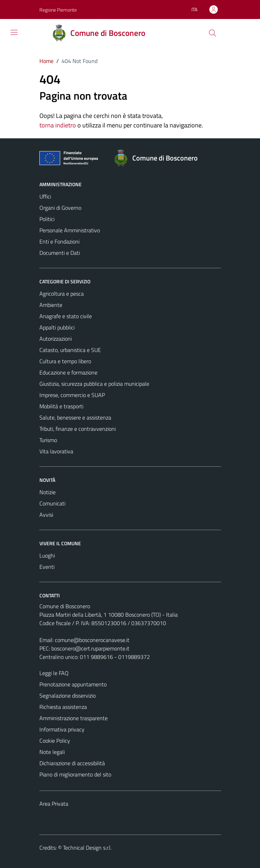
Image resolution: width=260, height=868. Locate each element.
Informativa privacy (62, 729)
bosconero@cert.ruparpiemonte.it (90, 648)
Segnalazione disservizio (68, 696)
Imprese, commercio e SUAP (72, 395)
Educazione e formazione (68, 372)
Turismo (48, 440)
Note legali (52, 752)
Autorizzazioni (56, 339)
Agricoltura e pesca (62, 294)
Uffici (45, 196)
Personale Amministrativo (70, 230)
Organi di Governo (60, 208)
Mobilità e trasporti (61, 406)
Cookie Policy (55, 741)
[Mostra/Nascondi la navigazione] (14, 32)
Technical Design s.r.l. (87, 848)
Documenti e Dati (60, 253)
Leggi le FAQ (54, 673)
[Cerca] (212, 33)
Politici (47, 219)
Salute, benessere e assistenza (75, 417)
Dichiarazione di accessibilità (72, 763)
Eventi (47, 567)
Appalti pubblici (57, 327)
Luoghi (47, 555)
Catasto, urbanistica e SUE (70, 350)
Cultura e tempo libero (65, 361)
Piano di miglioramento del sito (75, 774)
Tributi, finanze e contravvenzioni (78, 429)
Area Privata (54, 804)
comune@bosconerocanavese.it (92, 640)
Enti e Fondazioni (59, 241)
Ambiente (51, 305)
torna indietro (58, 125)
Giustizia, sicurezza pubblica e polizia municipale (94, 384)
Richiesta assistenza (63, 707)
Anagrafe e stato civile (66, 316)
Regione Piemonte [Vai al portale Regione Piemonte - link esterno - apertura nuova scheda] (58, 10)
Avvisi (46, 515)
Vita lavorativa (56, 451)
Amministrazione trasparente (74, 718)
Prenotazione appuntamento (73, 684)
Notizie (47, 492)
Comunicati (52, 503)
